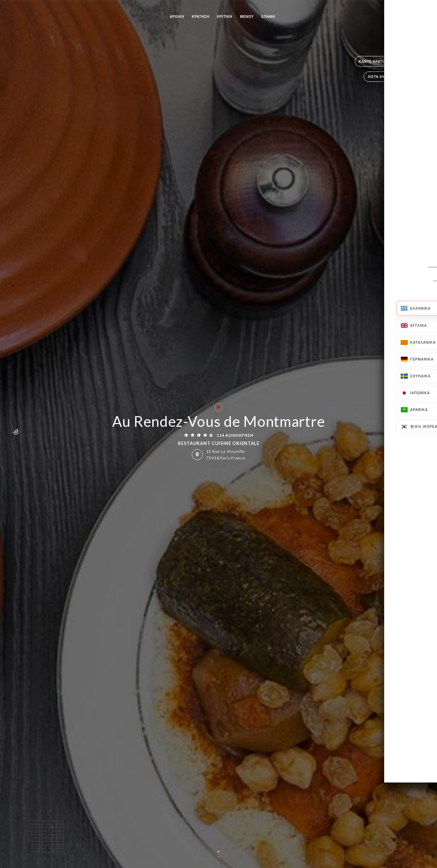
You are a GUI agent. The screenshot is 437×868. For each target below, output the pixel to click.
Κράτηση (200, 16)
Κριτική (225, 16)
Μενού (247, 16)
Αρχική (177, 16)
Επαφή (268, 16)
